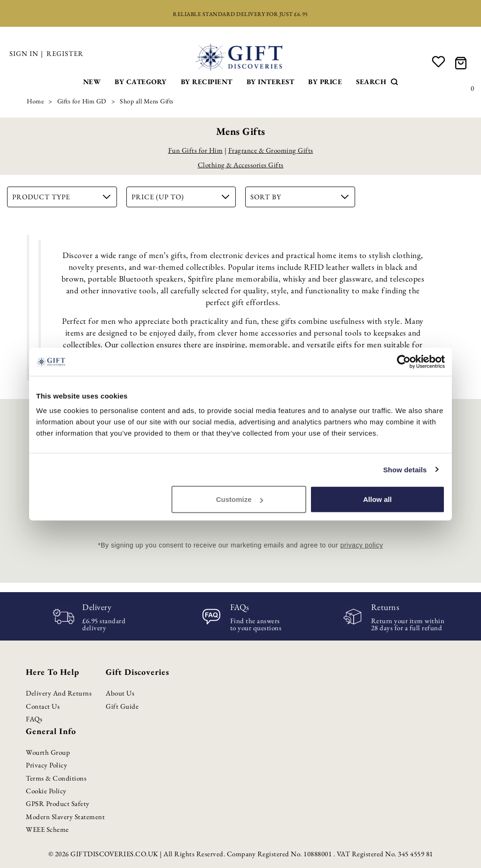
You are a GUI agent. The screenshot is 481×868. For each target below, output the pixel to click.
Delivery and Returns (59, 693)
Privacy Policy (47, 765)
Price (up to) (181, 197)
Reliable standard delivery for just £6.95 (240, 14)
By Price (325, 82)
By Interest (271, 82)
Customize (240, 499)
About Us (120, 693)
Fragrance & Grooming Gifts (271, 150)
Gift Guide (122, 706)
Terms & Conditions (56, 778)
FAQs (34, 719)
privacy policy (361, 545)
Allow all (377, 499)
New (92, 82)
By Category (141, 82)
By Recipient (207, 82)
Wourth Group (48, 752)
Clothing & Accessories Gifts (241, 165)
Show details (405, 469)
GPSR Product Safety (58, 803)
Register (65, 53)
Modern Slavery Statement (65, 817)
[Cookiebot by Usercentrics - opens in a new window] (404, 361)
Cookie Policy (46, 791)
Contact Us (43, 706)
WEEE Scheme (47, 829)
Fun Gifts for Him (196, 150)
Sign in (24, 53)
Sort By (299, 197)
